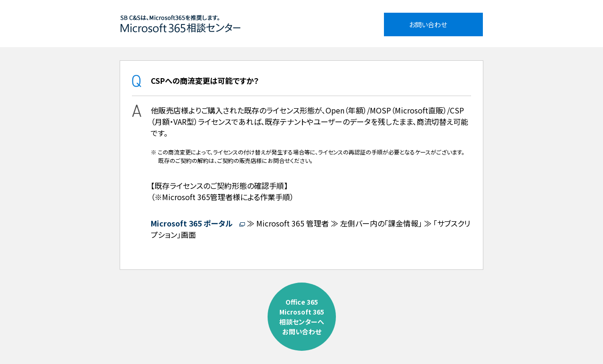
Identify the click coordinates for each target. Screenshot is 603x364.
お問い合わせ (428, 24)
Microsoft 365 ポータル (193, 223)
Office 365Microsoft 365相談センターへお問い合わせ (302, 317)
